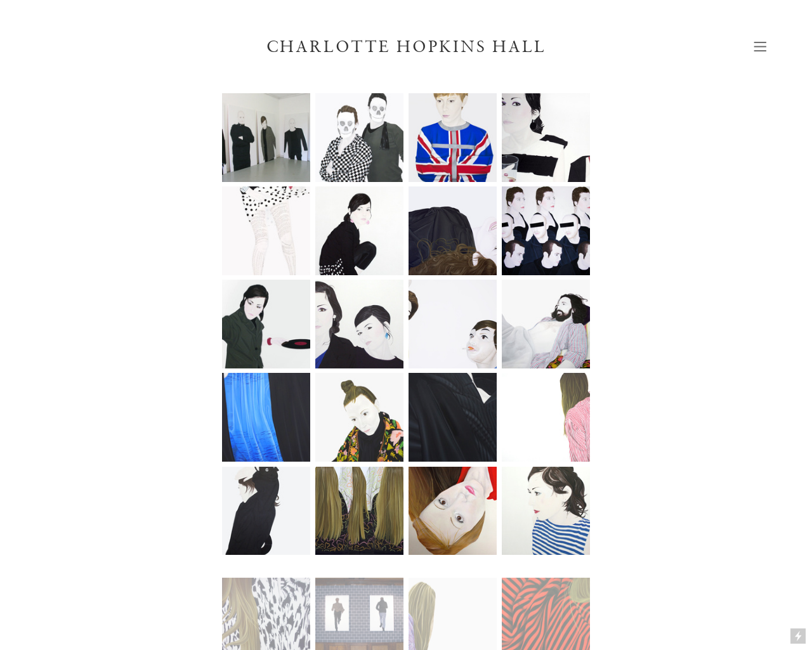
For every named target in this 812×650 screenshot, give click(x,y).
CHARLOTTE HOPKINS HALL (406, 46)
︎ (760, 47)
